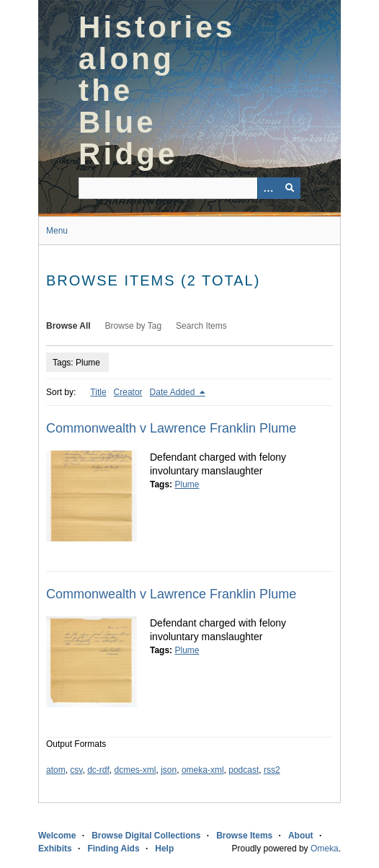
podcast (244, 770)
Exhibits (55, 849)
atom (56, 770)
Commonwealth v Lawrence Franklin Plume (171, 428)
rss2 (272, 770)
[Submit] (290, 188)
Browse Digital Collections (146, 836)
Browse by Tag (134, 326)
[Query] (189, 188)
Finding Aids (113, 849)
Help (164, 849)
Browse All (68, 326)
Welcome (57, 836)
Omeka (325, 849)
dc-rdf (98, 770)
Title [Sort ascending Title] (98, 392)
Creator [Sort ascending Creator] (128, 392)
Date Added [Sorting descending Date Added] (174, 392)
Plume (187, 484)
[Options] (268, 188)
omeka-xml (203, 770)
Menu (57, 231)
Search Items (201, 326)
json (169, 770)
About (301, 836)
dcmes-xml (135, 770)
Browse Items (244, 836)
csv (76, 770)
